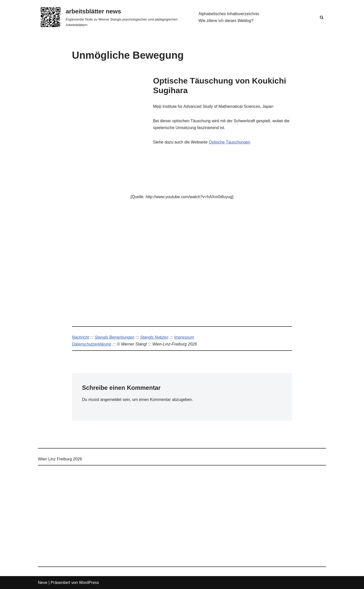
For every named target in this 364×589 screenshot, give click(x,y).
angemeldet (111, 400)
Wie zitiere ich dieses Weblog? (226, 21)
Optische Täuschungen (230, 142)
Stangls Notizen (154, 337)
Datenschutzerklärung (92, 344)
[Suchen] (322, 17)
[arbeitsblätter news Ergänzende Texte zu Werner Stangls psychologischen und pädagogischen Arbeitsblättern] (114, 17)
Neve (43, 583)
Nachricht (81, 337)
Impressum (184, 337)
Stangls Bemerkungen (114, 337)
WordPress (89, 583)
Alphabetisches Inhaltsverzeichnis (229, 14)
